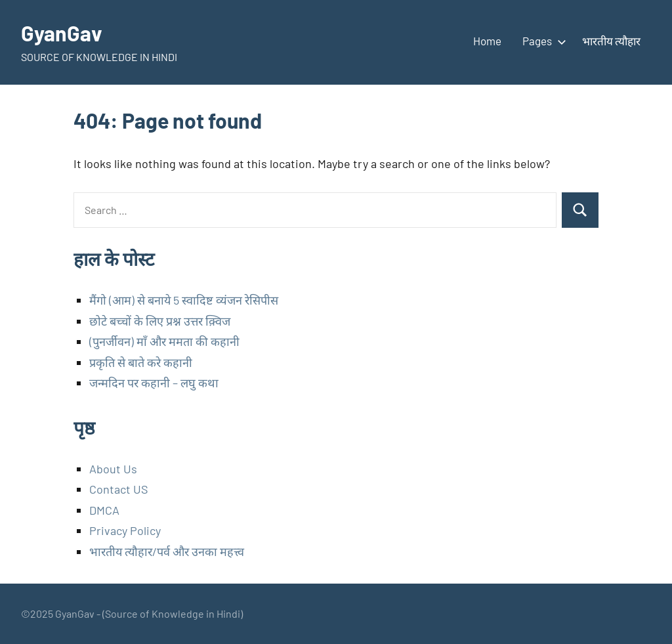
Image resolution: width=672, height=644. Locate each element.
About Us (113, 469)
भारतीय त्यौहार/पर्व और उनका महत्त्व (167, 551)
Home (487, 41)
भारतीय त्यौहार (611, 41)
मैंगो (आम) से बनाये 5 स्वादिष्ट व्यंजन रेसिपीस (184, 300)
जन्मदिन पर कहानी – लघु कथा (154, 383)
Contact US (119, 489)
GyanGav (62, 33)
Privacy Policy (125, 530)
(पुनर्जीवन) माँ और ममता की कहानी (164, 341)
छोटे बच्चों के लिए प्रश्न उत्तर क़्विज (160, 321)
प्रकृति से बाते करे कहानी (141, 362)
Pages (542, 41)
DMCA (104, 510)
